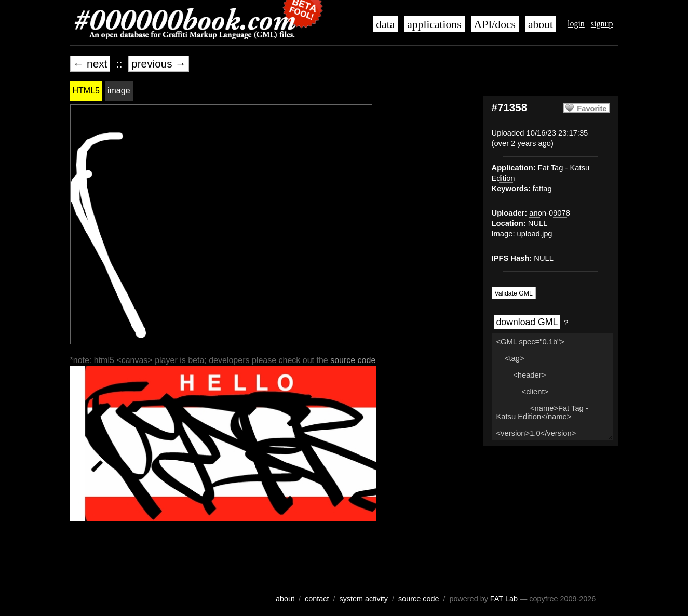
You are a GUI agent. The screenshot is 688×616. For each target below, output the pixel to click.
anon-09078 (550, 213)
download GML (527, 322)
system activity (363, 599)
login (576, 24)
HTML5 (86, 91)
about (541, 24)
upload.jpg (535, 234)
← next (90, 64)
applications (434, 24)
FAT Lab (504, 599)
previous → (159, 64)
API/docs (495, 24)
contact (317, 599)
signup (602, 24)
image (119, 91)
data (385, 24)
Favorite (592, 109)
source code (353, 360)
